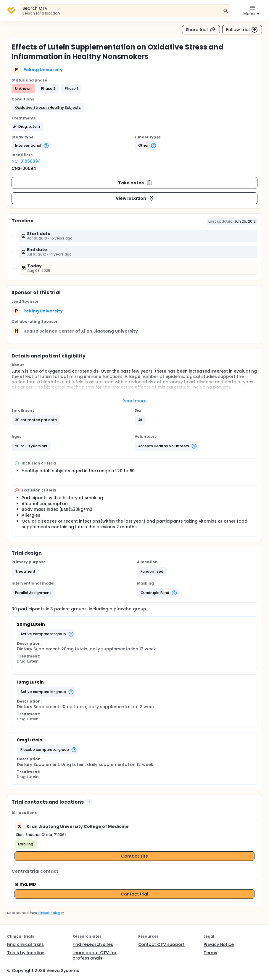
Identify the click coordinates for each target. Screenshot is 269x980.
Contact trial (135, 894)
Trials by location (26, 953)
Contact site (134, 856)
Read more (134, 401)
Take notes (135, 183)
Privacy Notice (219, 944)
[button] (48, 108)
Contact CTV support (161, 944)
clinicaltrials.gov (51, 913)
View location (135, 198)
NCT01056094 (26, 161)
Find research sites (93, 944)
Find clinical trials (25, 944)
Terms (210, 953)
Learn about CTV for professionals (94, 955)
